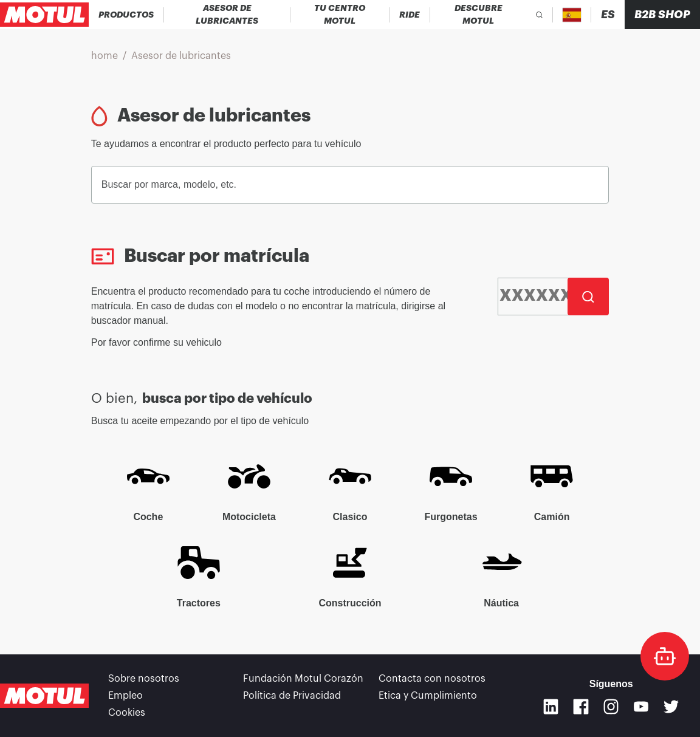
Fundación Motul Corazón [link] (303, 679)
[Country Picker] (572, 15)
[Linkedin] (551, 707)
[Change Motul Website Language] (608, 15)
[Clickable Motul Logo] (44, 15)
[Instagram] (611, 707)
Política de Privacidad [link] (292, 696)
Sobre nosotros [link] (144, 679)
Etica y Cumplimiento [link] (428, 696)
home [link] (105, 56)
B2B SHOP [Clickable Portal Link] (662, 15)
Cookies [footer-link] (127, 713)
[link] (410, 15)
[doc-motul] (665, 656)
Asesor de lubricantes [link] (181, 56)
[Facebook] (581, 707)
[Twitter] (671, 707)
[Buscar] (588, 297)
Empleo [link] (125, 696)
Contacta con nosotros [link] (432, 679)
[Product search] (539, 15)
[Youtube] (641, 707)
